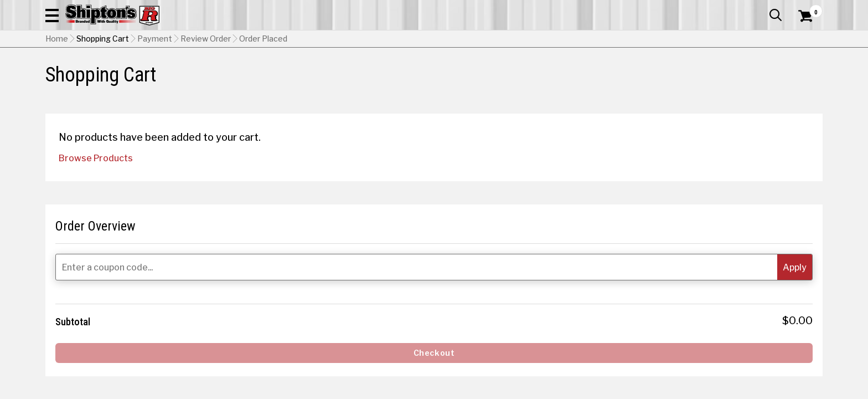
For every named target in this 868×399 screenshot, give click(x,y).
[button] (554, 40)
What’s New (761, 8)
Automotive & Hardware (208, 75)
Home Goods (387, 75)
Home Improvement (479, 75)
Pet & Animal (654, 75)
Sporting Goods (734, 75)
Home (57, 95)
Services (807, 8)
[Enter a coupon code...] (734, 252)
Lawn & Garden (574, 75)
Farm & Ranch (309, 75)
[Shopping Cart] (804, 40)
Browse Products (96, 235)
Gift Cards (712, 8)
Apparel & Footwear (94, 75)
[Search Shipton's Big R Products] (434, 40)
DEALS (802, 75)
